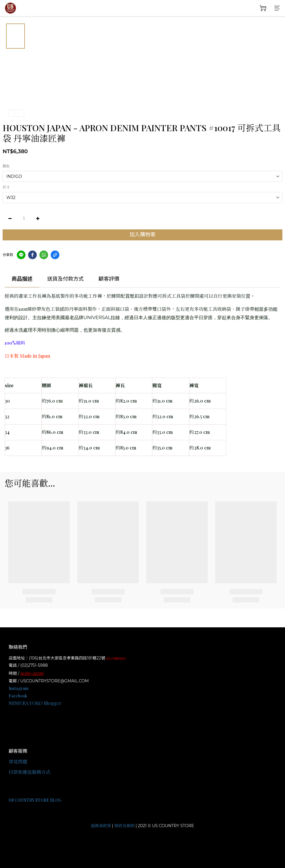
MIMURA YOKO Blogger (35, 703)
